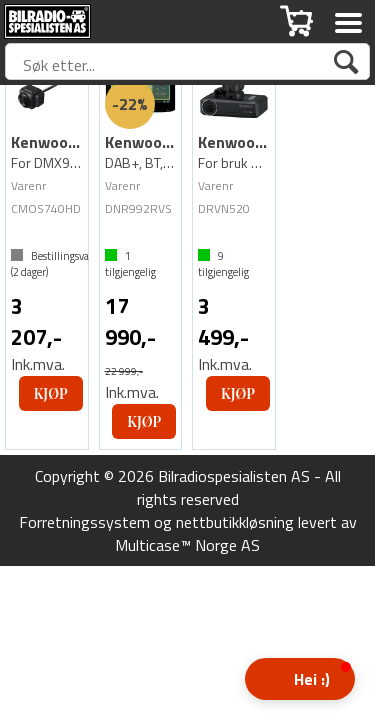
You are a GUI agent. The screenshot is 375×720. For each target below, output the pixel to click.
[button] (300, 679)
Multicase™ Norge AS (187, 545)
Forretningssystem (84, 522)
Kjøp (51, 393)
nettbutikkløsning (235, 522)
